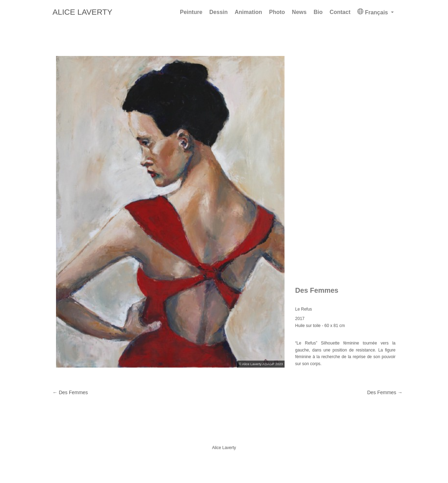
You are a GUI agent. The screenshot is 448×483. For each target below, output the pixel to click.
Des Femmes (385, 392)
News (299, 12)
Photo (277, 12)
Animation (248, 12)
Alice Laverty (82, 12)
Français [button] (373, 12)
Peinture (191, 12)
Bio (318, 12)
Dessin (218, 12)
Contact (340, 12)
